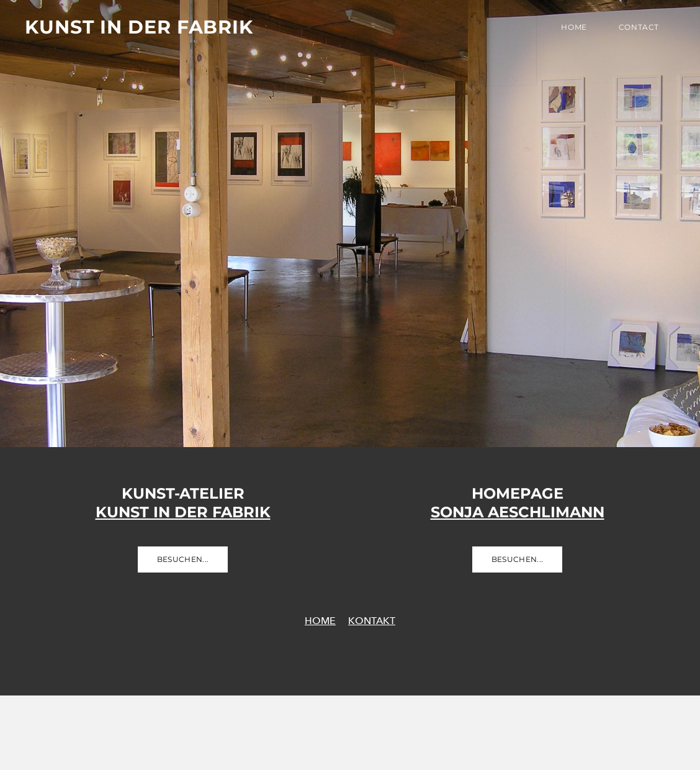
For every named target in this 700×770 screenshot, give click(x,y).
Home (574, 27)
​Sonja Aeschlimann (518, 512)
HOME (320, 621)
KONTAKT (372, 621)
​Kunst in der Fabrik (183, 512)
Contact (639, 27)
